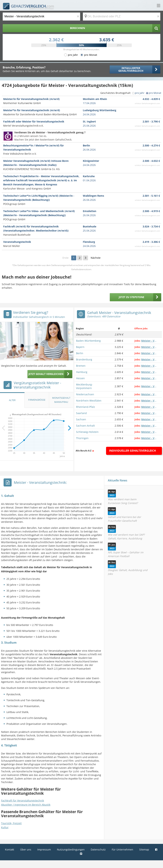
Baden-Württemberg (88, 341)
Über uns (26, 849)
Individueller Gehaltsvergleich (132, 451)
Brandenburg (84, 359)
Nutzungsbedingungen (71, 849)
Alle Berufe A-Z (84, 451)
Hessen (80, 378)
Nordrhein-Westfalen (89, 401)
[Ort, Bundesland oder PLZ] (122, 17)
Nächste (96, 258)
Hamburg (82, 372)
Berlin (80, 353)
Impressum (44, 849)
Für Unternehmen (122, 849)
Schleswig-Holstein (87, 432)
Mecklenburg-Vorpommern (84, 386)
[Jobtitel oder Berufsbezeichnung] (41, 17)
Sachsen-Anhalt (85, 426)
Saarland (81, 413)
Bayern (80, 347)
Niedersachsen (85, 394)
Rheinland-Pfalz (86, 407)
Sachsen (81, 419)
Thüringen (82, 438)
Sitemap (144, 849)
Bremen (81, 366)
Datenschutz (98, 849)
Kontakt (10, 849)
